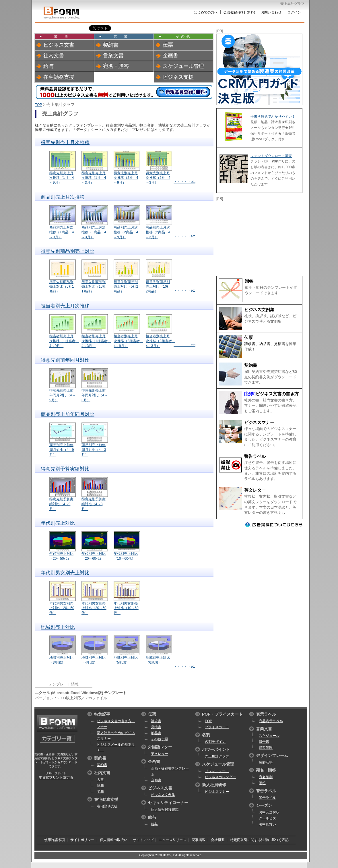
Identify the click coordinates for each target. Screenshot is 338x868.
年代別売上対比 (58, 523)
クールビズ (267, 818)
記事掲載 (199, 840)
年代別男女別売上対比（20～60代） (94, 608)
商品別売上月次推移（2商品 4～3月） (158, 232)
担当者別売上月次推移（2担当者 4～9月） (128, 341)
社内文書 (54, 55)
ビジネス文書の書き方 (277, 394)
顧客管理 (266, 748)
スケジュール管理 (183, 66)
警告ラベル (255, 456)
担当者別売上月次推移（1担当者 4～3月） (96, 341)
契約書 (111, 45)
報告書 (264, 742)
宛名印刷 (266, 777)
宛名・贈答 (116, 66)
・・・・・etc (184, 182)
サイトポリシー (82, 840)
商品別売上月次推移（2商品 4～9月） (126, 232)
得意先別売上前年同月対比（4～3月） (95, 395)
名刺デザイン (215, 742)
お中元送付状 (269, 812)
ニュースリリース (172, 840)
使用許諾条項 (55, 840)
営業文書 (113, 55)
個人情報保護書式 (165, 809)
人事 (100, 780)
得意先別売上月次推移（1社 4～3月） (94, 178)
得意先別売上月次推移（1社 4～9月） (62, 178)
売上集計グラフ (217, 756)
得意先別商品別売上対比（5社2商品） (126, 287)
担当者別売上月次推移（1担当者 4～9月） (64, 341)
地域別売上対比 (58, 627)
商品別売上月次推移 (63, 197)
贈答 (249, 281)
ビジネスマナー (259, 423)
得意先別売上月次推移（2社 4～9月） (126, 178)
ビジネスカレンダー (220, 777)
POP (208, 721)
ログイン (294, 12)
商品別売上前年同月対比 (68, 414)
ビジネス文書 (59, 45)
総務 (100, 786)
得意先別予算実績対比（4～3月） (94, 504)
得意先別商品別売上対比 (68, 251)
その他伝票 (160, 739)
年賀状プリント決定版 (56, 778)
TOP (38, 105)
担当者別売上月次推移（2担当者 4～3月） (161, 341)
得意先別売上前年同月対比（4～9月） (62, 395)
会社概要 (218, 840)
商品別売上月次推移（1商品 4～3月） (94, 232)
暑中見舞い (267, 824)
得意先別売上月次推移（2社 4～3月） (158, 178)
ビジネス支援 (178, 77)
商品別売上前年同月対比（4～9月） (62, 450)
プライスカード (217, 727)
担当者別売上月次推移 (65, 306)
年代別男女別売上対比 (65, 573)
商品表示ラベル (271, 721)
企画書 (170, 55)
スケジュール (269, 736)
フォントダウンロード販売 (271, 156)
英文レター (255, 490)
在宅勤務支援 (59, 77)
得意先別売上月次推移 (65, 143)
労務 (100, 792)
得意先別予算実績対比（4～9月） (61, 504)
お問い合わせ (271, 12)
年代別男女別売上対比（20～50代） (62, 608)
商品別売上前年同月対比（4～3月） (94, 450)
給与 (48, 66)
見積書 (280, 344)
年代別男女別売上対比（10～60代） (126, 608)
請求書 (250, 344)
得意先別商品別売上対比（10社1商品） (94, 287)
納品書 (265, 344)
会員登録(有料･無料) (239, 12)
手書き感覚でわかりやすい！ (273, 117)
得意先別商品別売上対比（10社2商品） (158, 287)
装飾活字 (266, 762)
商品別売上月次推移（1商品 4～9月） (62, 232)
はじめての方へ (206, 12)
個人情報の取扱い (114, 840)
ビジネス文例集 (259, 310)
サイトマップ (143, 840)
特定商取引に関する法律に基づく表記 (259, 840)
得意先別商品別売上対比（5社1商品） (62, 287)
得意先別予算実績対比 (65, 469)
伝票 (168, 45)
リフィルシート (217, 771)
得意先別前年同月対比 (65, 360)
